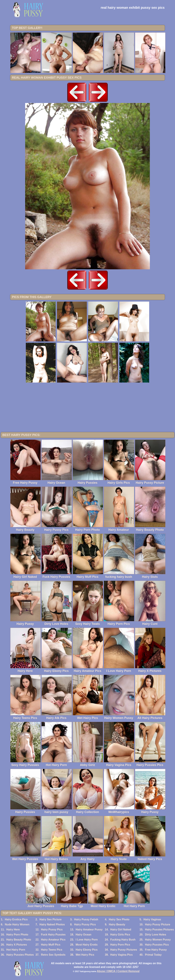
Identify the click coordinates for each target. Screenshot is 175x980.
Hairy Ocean (83, 935)
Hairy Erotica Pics (16, 919)
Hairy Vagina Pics (121, 955)
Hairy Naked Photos (52, 924)
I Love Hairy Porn (87, 940)
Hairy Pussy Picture (158, 924)
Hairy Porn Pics (120, 945)
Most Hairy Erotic (87, 945)
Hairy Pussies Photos (20, 955)
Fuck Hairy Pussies (53, 935)
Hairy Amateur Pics (53, 940)
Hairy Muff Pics (51, 945)
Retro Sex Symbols (53, 955)
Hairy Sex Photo (119, 919)
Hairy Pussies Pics (157, 945)
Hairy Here (13, 930)
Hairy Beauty (117, 924)
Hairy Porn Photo (17, 935)
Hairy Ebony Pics (87, 950)
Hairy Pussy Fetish (86, 919)
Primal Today (153, 955)
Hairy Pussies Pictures (159, 930)
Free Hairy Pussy (156, 950)
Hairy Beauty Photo (19, 940)
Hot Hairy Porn (16, 950)
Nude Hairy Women (17, 924)
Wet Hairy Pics (85, 955)
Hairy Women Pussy (158, 940)
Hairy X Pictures (17, 945)
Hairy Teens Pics (52, 950)
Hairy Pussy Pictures (124, 950)
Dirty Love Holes (156, 935)
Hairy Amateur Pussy (89, 930)
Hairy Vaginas (152, 919)
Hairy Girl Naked (121, 930)
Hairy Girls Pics (120, 935)
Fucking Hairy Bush (123, 940)
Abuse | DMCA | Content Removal (118, 971)
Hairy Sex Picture (51, 919)
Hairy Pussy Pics (85, 924)
